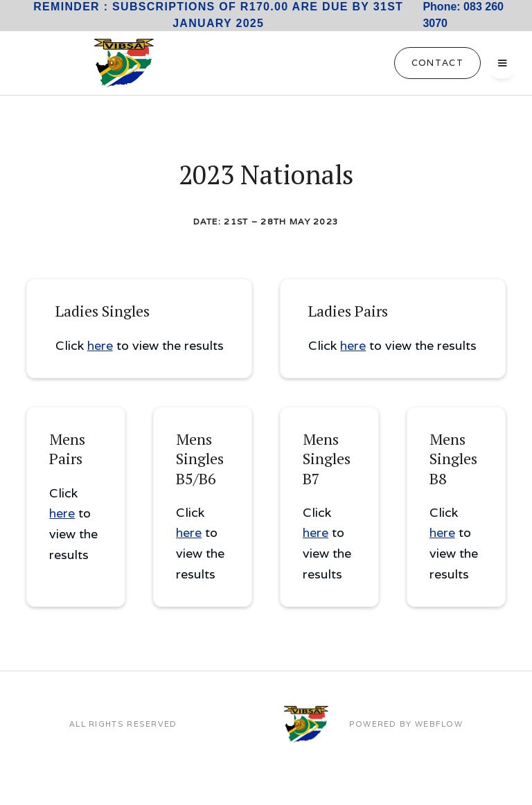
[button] (502, 63)
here (100, 345)
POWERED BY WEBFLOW (406, 724)
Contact (437, 63)
